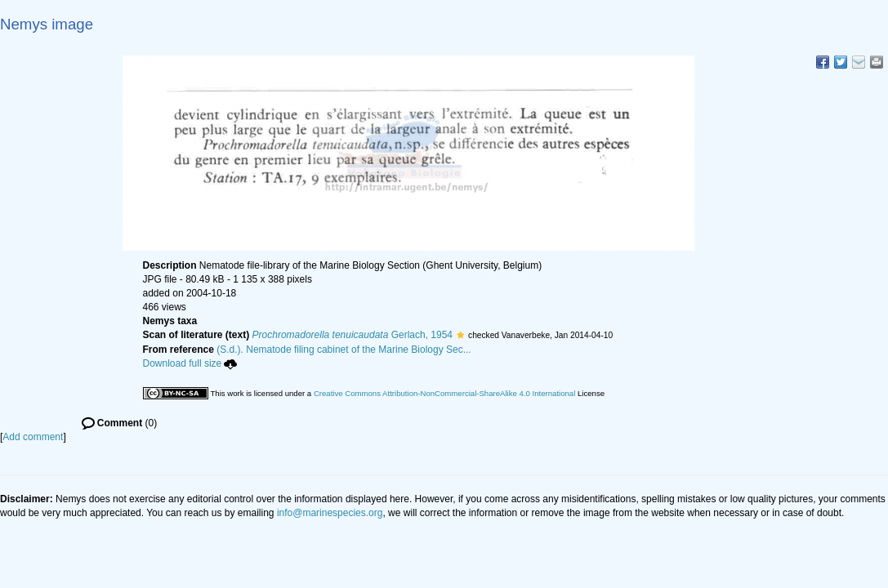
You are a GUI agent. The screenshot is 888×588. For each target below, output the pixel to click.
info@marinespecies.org (330, 513)
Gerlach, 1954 (353, 335)
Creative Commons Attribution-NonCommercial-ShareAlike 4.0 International (444, 393)
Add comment (33, 437)
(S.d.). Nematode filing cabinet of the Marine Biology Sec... (344, 350)
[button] (460, 335)
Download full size (190, 363)
